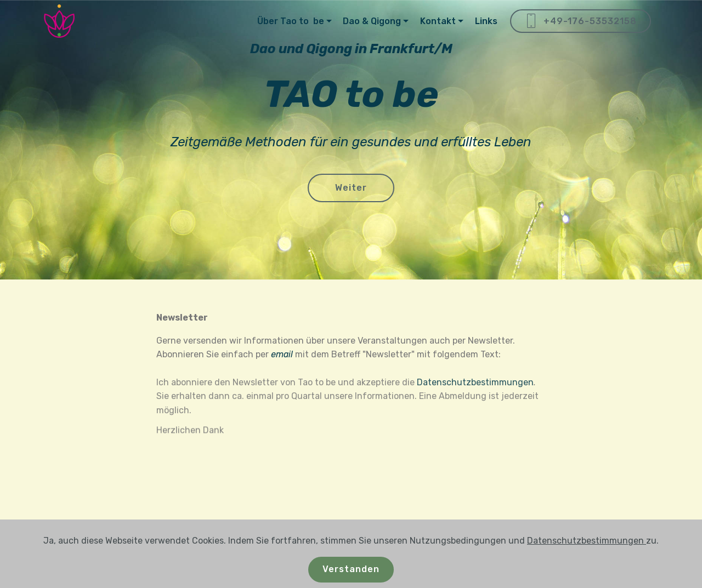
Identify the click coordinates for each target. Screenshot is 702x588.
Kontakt (438, 21)
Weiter (351, 189)
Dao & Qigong (372, 21)
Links (486, 21)
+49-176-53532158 (581, 21)
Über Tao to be (291, 21)
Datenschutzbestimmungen (475, 396)
